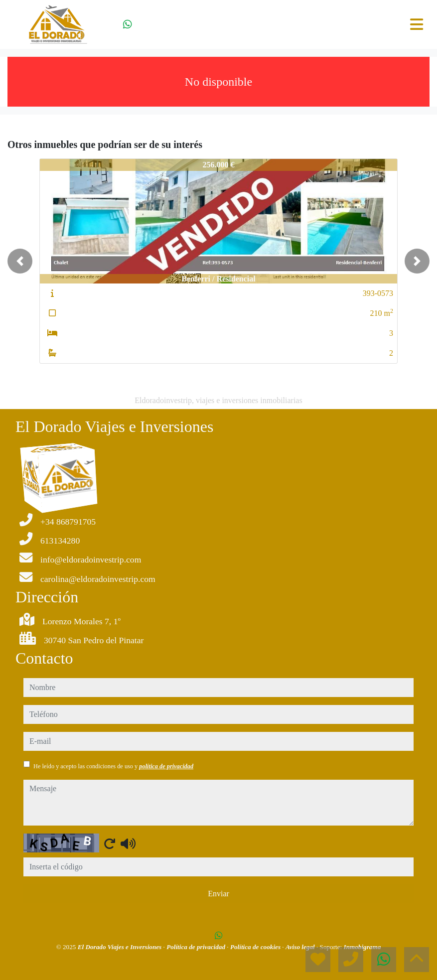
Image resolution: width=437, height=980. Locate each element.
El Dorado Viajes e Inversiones (121, 947)
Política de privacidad (197, 947)
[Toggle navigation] (417, 24)
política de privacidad (166, 766)
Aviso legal (301, 947)
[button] (20, 261)
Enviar (218, 894)
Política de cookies (256, 947)
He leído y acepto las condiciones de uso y (113, 766)
